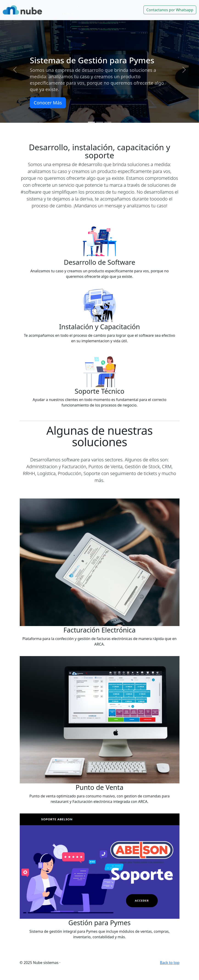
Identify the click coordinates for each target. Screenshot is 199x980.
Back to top (170, 963)
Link (81, 6)
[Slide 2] (100, 122)
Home (68, 13)
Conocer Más (48, 103)
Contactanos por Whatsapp (170, 10)
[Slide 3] (108, 122)
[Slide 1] (91, 122)
